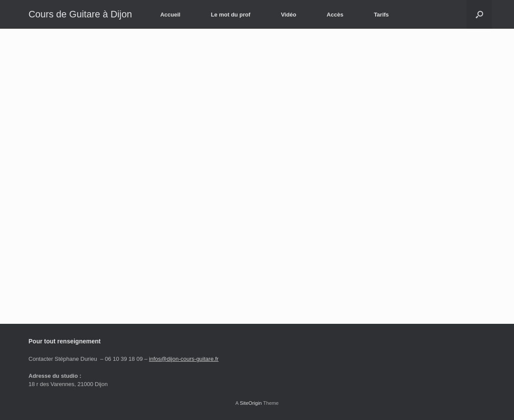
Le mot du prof (230, 15)
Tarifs (381, 15)
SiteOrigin (251, 403)
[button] (479, 14)
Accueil (170, 15)
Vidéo (288, 15)
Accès (335, 15)
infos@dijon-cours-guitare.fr (184, 359)
